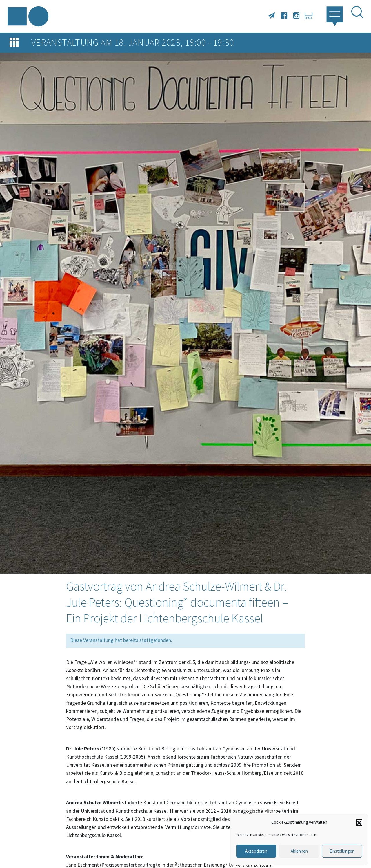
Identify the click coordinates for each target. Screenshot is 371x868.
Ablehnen (299, 851)
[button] (359, 822)
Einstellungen (342, 851)
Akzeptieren (256, 851)
